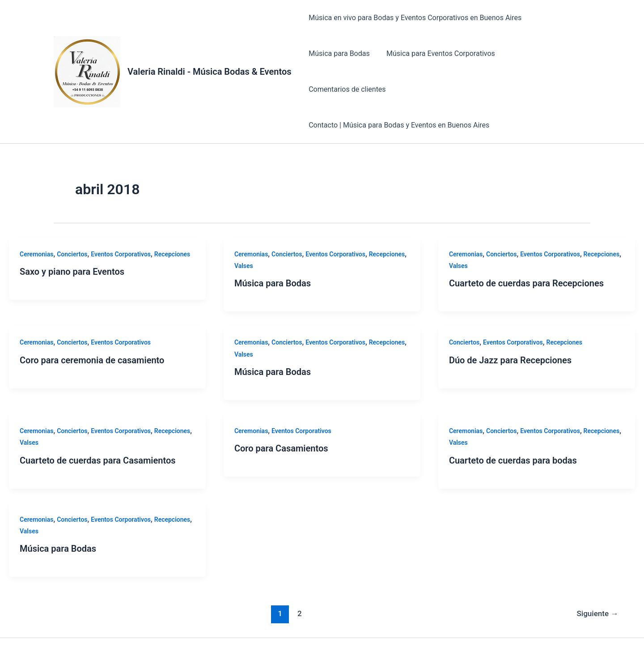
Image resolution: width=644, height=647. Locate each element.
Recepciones (172, 218)
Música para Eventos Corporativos (437, 53)
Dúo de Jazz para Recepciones (510, 324)
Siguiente (598, 578)
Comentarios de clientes (544, 53)
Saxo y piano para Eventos (72, 236)
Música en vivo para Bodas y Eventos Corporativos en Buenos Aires (414, 18)
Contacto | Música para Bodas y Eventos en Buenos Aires (398, 89)
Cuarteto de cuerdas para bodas (513, 425)
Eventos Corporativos (121, 218)
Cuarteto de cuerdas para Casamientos (98, 425)
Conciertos (72, 218)
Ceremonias (36, 218)
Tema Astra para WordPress (464, 624)
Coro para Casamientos (281, 413)
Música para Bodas (338, 53)
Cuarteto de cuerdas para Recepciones (526, 247)
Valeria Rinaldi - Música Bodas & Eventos (210, 54)
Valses (244, 230)
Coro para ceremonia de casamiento (92, 324)
